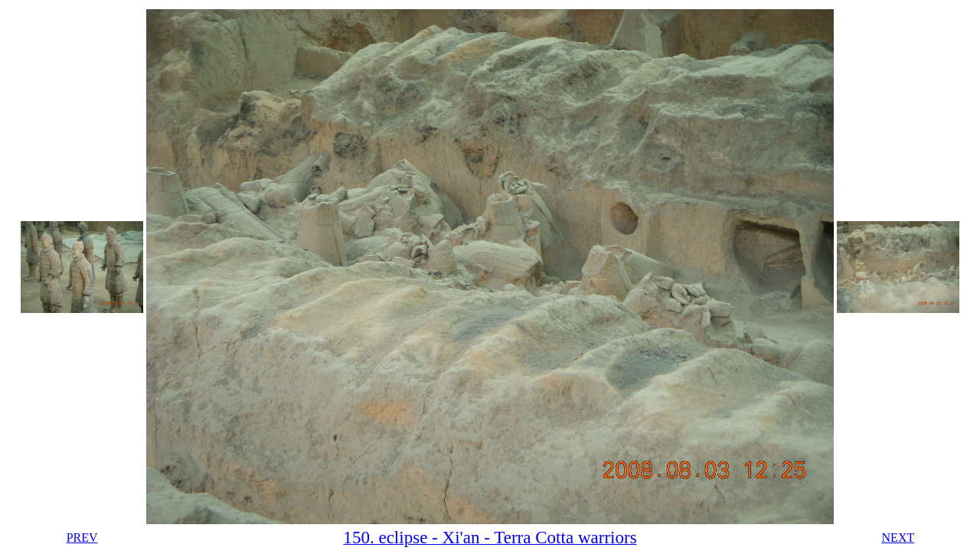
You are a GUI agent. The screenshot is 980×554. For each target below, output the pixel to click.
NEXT (898, 538)
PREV (82, 538)
